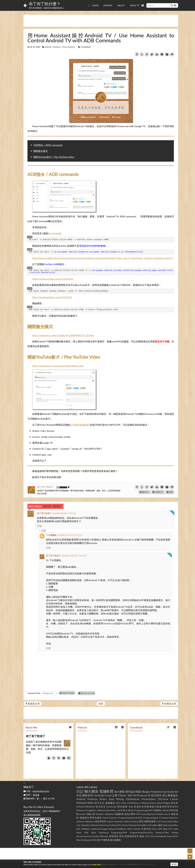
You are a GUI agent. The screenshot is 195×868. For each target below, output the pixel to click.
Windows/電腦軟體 (114, 814)
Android (48, 47)
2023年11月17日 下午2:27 (70, 535)
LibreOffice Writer (126, 810)
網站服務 (123, 807)
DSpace (123, 795)
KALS (79, 832)
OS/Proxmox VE (141, 795)
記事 (115, 795)
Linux (109, 795)
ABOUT (121, 5)
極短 (160, 825)
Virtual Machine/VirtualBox (134, 825)
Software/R (115, 825)
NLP (78, 829)
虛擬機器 (110, 803)
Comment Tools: (34, 693)
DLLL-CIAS (121, 803)
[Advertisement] (101, 21)
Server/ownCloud (84, 836)
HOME (95, 5)
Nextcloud (104, 832)
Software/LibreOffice (107, 810)
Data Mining (116, 799)
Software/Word (131, 821)
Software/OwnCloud (100, 825)
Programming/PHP (143, 810)
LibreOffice (173, 825)
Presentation (149, 799)
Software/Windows (86, 807)
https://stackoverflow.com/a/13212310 (53, 279)
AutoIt (110, 821)
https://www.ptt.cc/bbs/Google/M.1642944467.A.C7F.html (63, 335)
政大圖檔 (120, 792)
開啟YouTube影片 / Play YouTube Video (54, 157)
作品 (79, 795)
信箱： (36, 791)
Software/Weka (85, 803)
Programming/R (151, 818)
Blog (165, 829)
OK (174, 864)
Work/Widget (163, 803)
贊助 (170, 492)
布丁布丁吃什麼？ (45, 4)
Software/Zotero (148, 803)
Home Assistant (69, 47)
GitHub (165, 810)
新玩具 (174, 803)
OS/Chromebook (158, 836)
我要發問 (47, 506)
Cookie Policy (96, 865)
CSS (170, 829)
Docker (83, 814)
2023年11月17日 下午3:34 (74, 556)
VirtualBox (153, 825)
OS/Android (133, 799)
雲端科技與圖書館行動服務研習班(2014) (156, 807)
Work (130, 829)
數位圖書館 (115, 840)
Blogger (146, 792)
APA (160, 829)
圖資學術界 (101, 821)
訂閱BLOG (158, 492)
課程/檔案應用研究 (129, 836)
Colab (175, 829)
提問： (31, 795)
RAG (140, 818)
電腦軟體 (106, 791)
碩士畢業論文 (170, 795)
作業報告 (157, 810)
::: (89, 5)
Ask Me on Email (87, 693)
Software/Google (99, 829)
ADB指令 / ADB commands (48, 145)
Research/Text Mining (167, 832)
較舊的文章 (169, 704)
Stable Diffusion (101, 836)
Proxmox (92, 799)
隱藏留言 (57, 506)
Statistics (100, 814)
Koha (94, 832)
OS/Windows (133, 803)
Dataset (165, 818)
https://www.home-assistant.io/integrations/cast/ (58, 366)
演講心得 (91, 814)
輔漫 (142, 836)
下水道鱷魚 (51, 535)
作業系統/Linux (149, 829)
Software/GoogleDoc (86, 810)
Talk (130, 795)
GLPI (147, 836)
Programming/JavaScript (164, 792)
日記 (80, 791)
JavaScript (99, 795)
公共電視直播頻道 (80, 425)
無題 (173, 814)
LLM (159, 821)
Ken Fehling (54, 233)
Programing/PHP (119, 832)
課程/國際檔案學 (147, 821)
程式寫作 (156, 795)
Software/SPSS (89, 840)
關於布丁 (145, 492)
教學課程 (114, 836)
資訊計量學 (130, 814)
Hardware (57, 47)
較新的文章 (33, 704)
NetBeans (86, 829)
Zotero (103, 799)
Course (174, 799)
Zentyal (137, 829)
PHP (138, 814)
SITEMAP (108, 5)
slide (131, 807)
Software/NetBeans (117, 829)
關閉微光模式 (41, 151)
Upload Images (67, 693)
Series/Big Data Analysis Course (156, 814)
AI (160, 818)
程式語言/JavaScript (106, 807)
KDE (86, 832)
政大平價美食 (103, 840)
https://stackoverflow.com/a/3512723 (52, 297)
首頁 (101, 704)
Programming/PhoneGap (141, 832)
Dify (165, 825)
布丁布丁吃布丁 (46, 487)
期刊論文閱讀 (133, 792)
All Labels (91, 787)
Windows (90, 821)
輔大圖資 (91, 791)
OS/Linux (163, 799)
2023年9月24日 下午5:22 (64, 513)
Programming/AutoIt (128, 818)
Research (174, 818)
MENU (134, 5)
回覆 (39, 526)
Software (81, 821)
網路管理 (88, 795)
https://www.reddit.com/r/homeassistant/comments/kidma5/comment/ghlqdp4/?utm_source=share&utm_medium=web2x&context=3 (103, 258)
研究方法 (100, 803)
